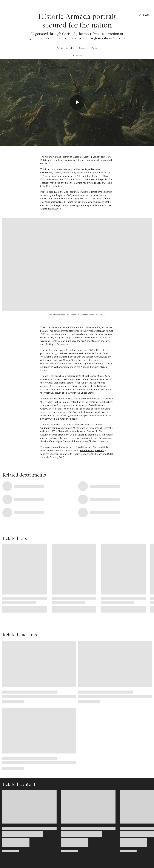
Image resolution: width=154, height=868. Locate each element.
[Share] (144, 15)
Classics (83, 48)
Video (94, 48)
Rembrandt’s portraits (92, 450)
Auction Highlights (65, 48)
